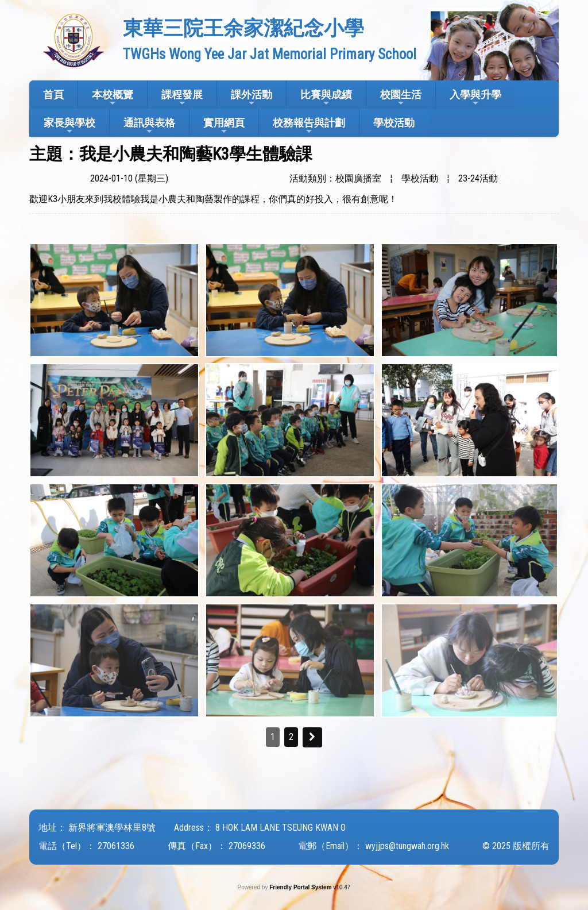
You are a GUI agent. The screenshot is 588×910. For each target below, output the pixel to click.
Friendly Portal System (301, 887)
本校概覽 (113, 98)
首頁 (53, 95)
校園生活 (401, 98)
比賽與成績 (326, 98)
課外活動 (252, 98)
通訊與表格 (149, 126)
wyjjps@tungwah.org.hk (407, 846)
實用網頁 (224, 126)
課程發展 (182, 98)
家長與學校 (69, 126)
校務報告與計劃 (309, 126)
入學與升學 (475, 98)
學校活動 (394, 123)
